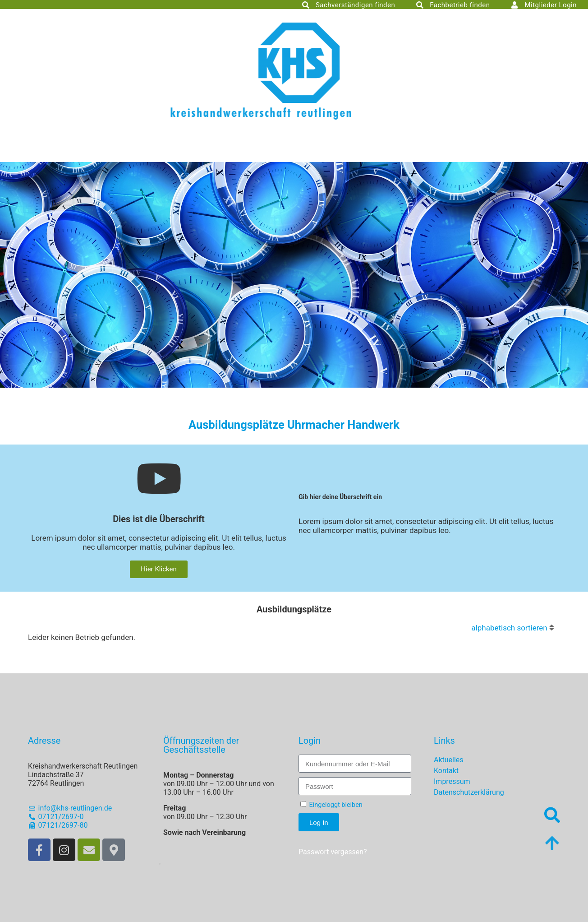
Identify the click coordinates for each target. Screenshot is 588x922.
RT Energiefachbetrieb (239, 160)
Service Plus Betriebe (354, 160)
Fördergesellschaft (188, 145)
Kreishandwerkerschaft (76, 145)
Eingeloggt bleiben (331, 805)
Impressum (452, 781)
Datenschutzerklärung (469, 792)
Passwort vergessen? (333, 852)
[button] (160, 864)
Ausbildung (353, 145)
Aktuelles (449, 760)
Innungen (277, 145)
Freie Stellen (429, 145)
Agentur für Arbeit (517, 145)
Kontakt (446, 771)
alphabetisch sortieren (509, 628)
